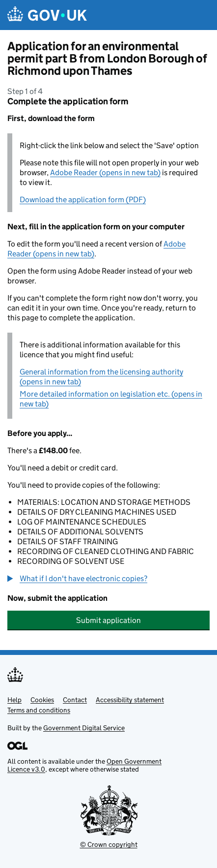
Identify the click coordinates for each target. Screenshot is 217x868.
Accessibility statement (130, 700)
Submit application (108, 620)
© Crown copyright (109, 844)
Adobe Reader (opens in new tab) (105, 172)
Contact (75, 700)
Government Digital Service (84, 728)
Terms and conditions (39, 710)
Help (14, 700)
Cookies (42, 700)
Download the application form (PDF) (83, 200)
